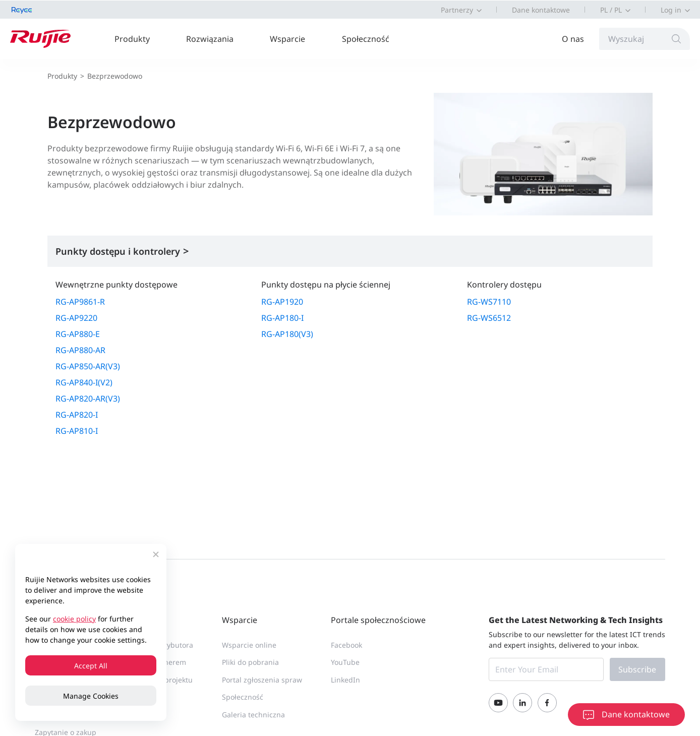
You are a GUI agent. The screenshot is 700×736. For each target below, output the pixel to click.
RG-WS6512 (489, 318)
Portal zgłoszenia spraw (262, 680)
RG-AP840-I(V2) (84, 382)
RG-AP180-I (282, 318)
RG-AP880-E (78, 334)
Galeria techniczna (253, 715)
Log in (671, 10)
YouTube (345, 662)
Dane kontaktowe (541, 10)
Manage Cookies (91, 696)
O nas (573, 39)
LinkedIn (345, 680)
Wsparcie (287, 39)
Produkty (132, 39)
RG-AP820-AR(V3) (88, 399)
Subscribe (637, 669)
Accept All (91, 666)
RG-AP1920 (282, 302)
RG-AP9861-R (80, 302)
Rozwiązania (210, 39)
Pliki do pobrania (250, 662)
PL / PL (611, 10)
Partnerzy (457, 10)
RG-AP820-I (77, 415)
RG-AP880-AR (80, 350)
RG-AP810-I (77, 431)
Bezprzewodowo (115, 76)
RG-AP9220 (76, 318)
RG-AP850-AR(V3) (88, 366)
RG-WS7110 (489, 302)
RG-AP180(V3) (287, 334)
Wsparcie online (249, 645)
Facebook (346, 645)
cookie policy (74, 619)
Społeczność (366, 39)
